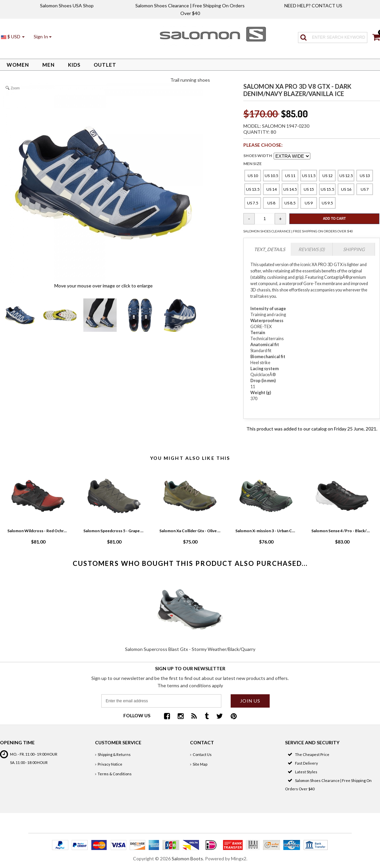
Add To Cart (334, 219)
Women (18, 65)
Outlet (105, 65)
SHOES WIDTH (258, 156)
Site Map (200, 764)
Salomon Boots (187, 858)
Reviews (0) (311, 249)
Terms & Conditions (115, 774)
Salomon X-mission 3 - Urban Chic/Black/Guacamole (266, 531)
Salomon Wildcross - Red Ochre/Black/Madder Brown (38, 531)
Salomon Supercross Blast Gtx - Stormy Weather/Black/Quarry (190, 649)
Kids (74, 65)
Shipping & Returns (114, 754)
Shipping (354, 249)
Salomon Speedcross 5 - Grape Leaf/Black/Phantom (114, 531)
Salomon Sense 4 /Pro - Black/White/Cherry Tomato (342, 531)
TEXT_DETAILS (269, 249)
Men (48, 65)
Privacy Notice (110, 764)
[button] (43, 37)
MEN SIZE (252, 164)
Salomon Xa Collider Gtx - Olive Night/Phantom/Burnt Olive (190, 531)
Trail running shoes (190, 80)
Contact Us (202, 754)
